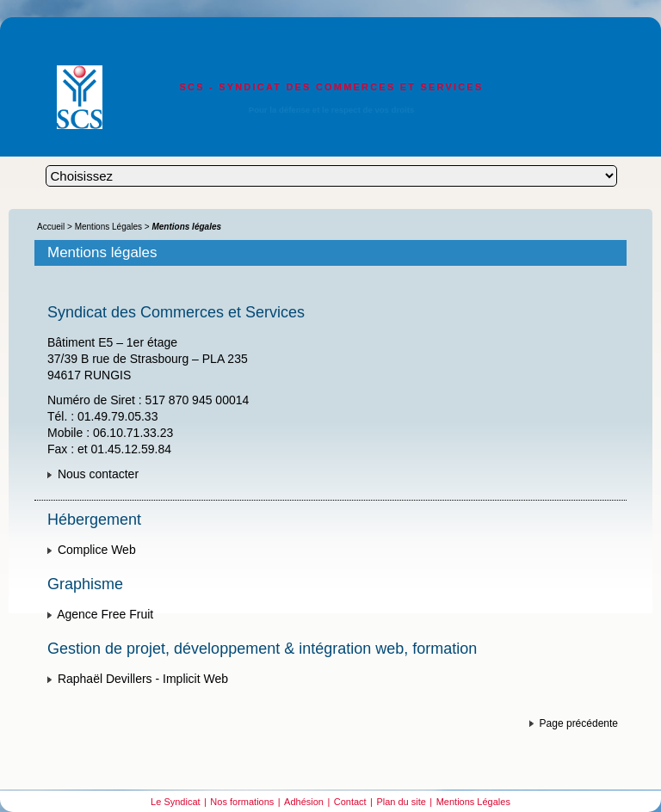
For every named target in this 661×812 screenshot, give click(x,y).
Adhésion (304, 802)
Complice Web (97, 550)
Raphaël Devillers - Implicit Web (143, 679)
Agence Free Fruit (105, 614)
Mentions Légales (108, 227)
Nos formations (242, 802)
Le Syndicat (175, 802)
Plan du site (401, 802)
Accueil (51, 227)
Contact (350, 802)
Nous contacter (98, 474)
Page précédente (579, 723)
